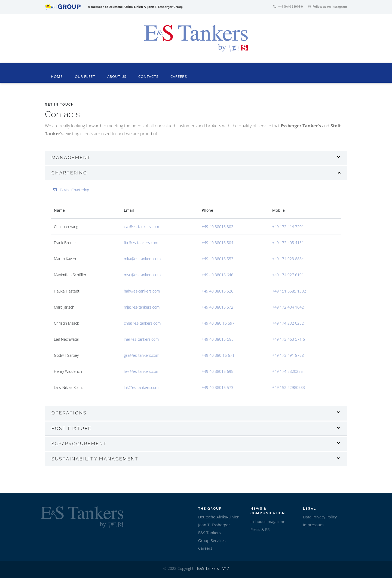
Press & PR (260, 529)
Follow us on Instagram (327, 6)
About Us (117, 76)
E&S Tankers (209, 533)
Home (58, 76)
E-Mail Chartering (71, 190)
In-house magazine (268, 522)
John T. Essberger (214, 525)
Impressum (313, 525)
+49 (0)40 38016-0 (288, 6)
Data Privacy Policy (320, 517)
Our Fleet (85, 76)
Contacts (148, 76)
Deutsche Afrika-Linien (219, 517)
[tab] (196, 158)
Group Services (212, 541)
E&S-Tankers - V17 (213, 568)
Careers (179, 76)
